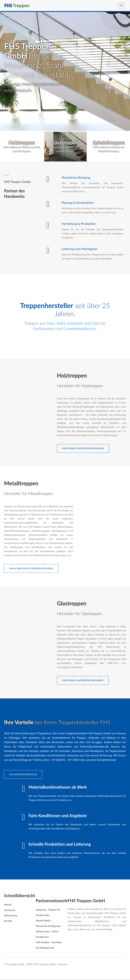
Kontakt (8, 922)
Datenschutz (11, 916)
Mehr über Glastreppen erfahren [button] (83, 681)
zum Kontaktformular (23, 775)
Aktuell (8, 905)
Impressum (10, 911)
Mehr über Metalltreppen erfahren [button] (31, 569)
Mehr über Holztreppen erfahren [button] (83, 449)
